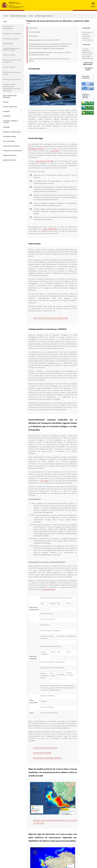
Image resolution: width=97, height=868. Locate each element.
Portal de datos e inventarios (12, 79)
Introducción (33, 28)
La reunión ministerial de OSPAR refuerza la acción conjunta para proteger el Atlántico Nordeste (88, 54)
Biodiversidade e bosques (18, 16)
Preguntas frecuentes (10, 155)
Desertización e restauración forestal (12, 73)
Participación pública (10, 136)
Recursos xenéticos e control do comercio (12, 61)
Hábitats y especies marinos (44, 16)
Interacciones (33, 36)
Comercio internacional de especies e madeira (11, 49)
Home (6, 16)
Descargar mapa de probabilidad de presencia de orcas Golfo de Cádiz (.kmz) (55, 822)
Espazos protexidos (9, 55)
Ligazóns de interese (9, 160)
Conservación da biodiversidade (8, 27)
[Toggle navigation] (93, 5)
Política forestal (8, 44)
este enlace (44, 481)
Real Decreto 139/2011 (36, 149)
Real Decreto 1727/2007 (45, 161)
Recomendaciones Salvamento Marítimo (47, 758)
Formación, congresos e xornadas (10, 122)
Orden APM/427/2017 (50, 229)
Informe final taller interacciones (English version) (51, 318)
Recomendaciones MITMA (42, 753)
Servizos (6, 102)
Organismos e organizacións (12, 132)
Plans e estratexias (9, 141)
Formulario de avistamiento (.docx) (45, 748)
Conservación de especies (11, 39)
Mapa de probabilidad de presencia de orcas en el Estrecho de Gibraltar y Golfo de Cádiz (50, 54)
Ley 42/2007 (55, 151)
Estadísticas (7, 116)
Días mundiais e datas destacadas (10, 96)
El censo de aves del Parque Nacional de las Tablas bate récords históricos (88, 36)
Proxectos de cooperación (11, 146)
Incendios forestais (9, 67)
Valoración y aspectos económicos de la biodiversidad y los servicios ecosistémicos (12, 88)
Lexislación (6, 127)
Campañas (6, 111)
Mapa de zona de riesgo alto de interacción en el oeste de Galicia (49, 60)
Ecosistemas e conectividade (12, 34)
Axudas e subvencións (10, 107)
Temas (31, 16)
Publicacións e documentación (13, 151)
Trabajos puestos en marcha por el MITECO (44, 40)
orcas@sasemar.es (49, 589)
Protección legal (34, 32)
